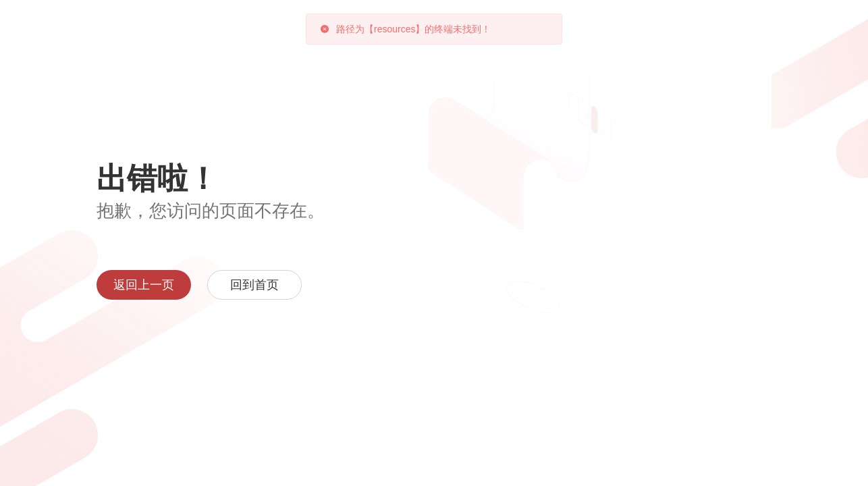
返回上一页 (144, 285)
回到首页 (254, 285)
